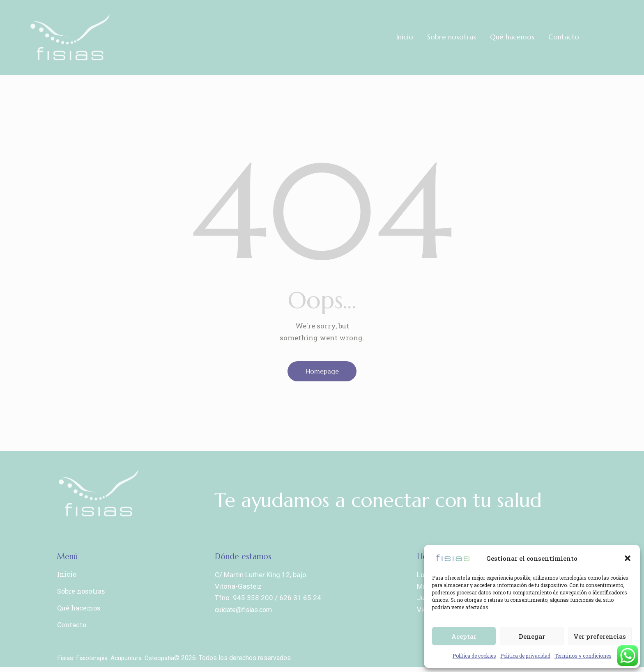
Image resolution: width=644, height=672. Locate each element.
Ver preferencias (600, 636)
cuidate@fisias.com (246, 612)
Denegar (532, 636)
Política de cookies (474, 656)
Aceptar (464, 636)
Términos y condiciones (583, 656)
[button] (628, 558)
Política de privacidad (525, 656)
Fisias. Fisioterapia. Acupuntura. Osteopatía (119, 663)
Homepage (322, 372)
